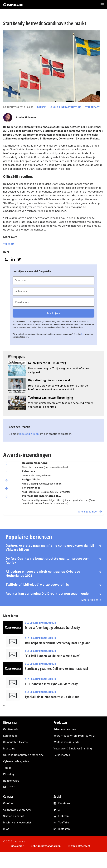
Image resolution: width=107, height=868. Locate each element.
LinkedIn (63, 816)
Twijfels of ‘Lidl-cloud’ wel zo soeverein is (37, 585)
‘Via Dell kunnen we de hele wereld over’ (52, 656)
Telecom (9, 244)
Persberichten (62, 755)
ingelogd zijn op (29, 434)
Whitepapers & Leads (66, 742)
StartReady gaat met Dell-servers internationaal (57, 669)
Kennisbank (10, 736)
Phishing (9, 774)
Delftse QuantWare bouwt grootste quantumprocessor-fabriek (47, 561)
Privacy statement (79, 846)
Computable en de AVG (17, 810)
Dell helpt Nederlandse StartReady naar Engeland (58, 643)
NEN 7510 (9, 787)
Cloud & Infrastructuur (66, 107)
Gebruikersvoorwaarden (46, 846)
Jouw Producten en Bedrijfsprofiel (74, 736)
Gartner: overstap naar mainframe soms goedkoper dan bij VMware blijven (50, 547)
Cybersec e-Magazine (16, 761)
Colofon (8, 803)
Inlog (6, 829)
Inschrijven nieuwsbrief (17, 823)
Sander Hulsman (26, 118)
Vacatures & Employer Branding (73, 749)
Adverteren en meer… (66, 729)
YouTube (64, 823)
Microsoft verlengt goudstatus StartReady (52, 628)
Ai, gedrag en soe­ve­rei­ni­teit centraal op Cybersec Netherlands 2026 (43, 574)
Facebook (64, 803)
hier (83, 334)
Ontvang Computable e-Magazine (23, 755)
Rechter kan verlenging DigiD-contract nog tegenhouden (48, 594)
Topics (7, 768)
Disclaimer (17, 846)
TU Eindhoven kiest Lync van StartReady (51, 684)
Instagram (65, 829)
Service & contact (14, 816)
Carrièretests (11, 729)
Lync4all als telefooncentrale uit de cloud (52, 697)
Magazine (9, 749)
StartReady (92, 107)
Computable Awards (15, 742)
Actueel (42, 107)
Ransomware (11, 781)
